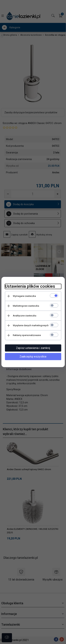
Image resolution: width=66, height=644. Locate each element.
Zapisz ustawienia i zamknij (33, 348)
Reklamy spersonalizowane (27, 335)
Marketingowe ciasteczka (26, 306)
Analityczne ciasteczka (25, 316)
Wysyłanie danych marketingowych (31, 325)
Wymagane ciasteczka (24, 296)
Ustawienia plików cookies (30, 286)
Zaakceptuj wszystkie (33, 357)
